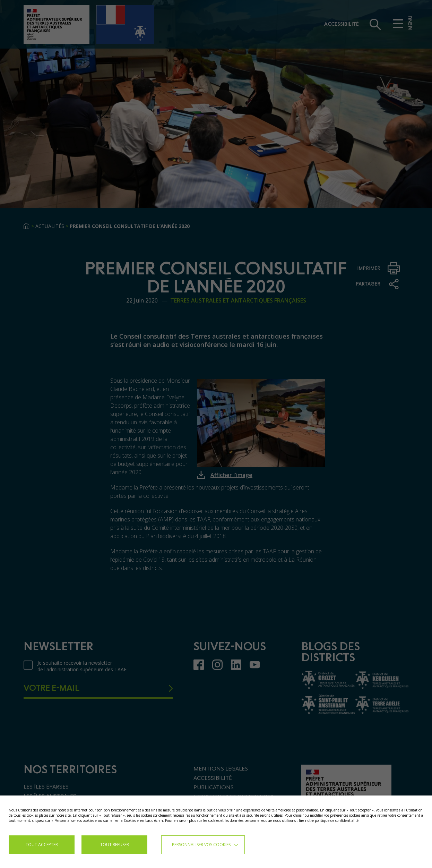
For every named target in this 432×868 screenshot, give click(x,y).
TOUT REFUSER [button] (115, 845)
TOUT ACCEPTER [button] (42, 845)
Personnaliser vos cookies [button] (201, 845)
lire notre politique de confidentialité (329, 820)
